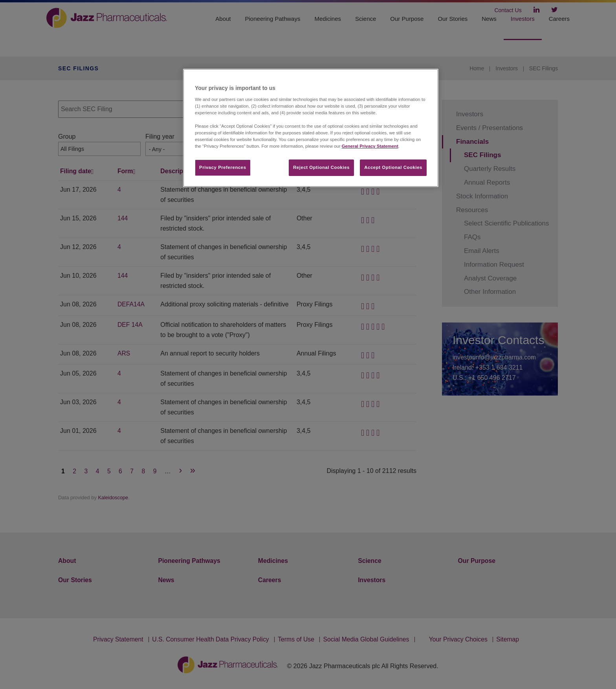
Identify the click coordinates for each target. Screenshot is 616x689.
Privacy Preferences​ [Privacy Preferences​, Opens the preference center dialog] (223, 167)
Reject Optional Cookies (321, 167)
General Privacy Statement (370, 146)
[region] (311, 128)
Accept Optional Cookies (393, 167)
